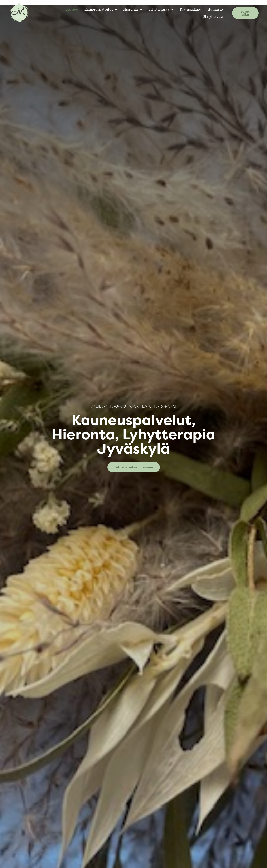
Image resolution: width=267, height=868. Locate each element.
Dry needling (186, 9)
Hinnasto (211, 9)
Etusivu (67, 9)
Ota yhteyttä (208, 17)
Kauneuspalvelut (96, 10)
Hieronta (128, 10)
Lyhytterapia (156, 10)
